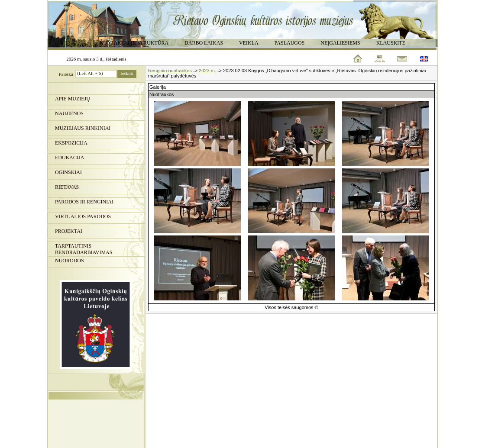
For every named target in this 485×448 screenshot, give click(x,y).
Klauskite (391, 43)
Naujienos (69, 113)
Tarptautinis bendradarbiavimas (84, 248)
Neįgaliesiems (340, 43)
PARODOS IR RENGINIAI (84, 202)
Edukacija (70, 158)
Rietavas (67, 187)
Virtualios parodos (83, 216)
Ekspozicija (71, 143)
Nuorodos (70, 261)
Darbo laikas (204, 43)
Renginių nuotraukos (170, 71)
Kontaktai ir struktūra (134, 43)
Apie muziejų (73, 99)
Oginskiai (68, 172)
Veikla (249, 43)
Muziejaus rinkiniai (83, 128)
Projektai (69, 231)
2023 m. (207, 71)
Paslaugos (290, 43)
